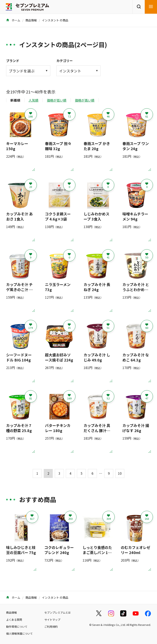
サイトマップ (52, 620)
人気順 (34, 100)
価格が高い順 (85, 100)
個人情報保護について (19, 633)
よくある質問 (14, 620)
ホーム (13, 20)
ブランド (13, 61)
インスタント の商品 (55, 20)
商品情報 (31, 20)
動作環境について (17, 627)
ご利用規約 (51, 627)
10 (120, 473)
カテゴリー (65, 61)
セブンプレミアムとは (58, 612)
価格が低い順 (57, 100)
